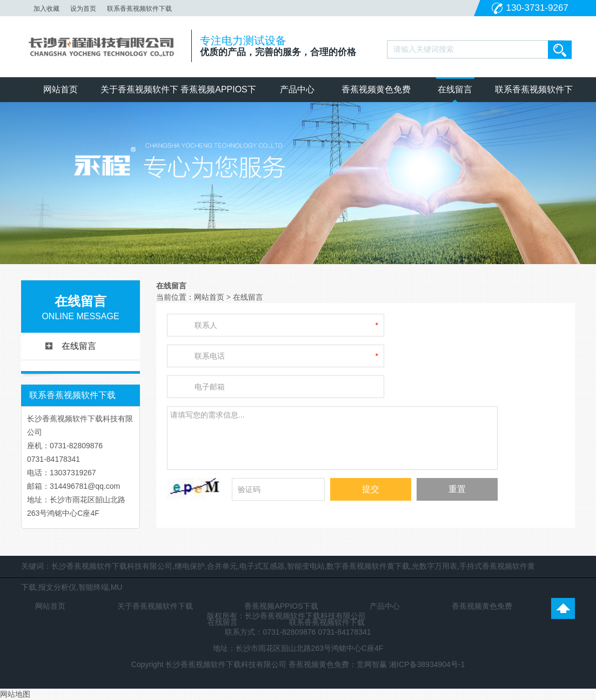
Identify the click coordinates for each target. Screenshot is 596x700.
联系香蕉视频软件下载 (139, 9)
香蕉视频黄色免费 (376, 89)
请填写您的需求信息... (332, 436)
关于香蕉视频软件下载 (139, 93)
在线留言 (455, 89)
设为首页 (83, 9)
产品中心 (297, 89)
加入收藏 (46, 9)
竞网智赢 (372, 664)
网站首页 (61, 89)
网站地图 (15, 694)
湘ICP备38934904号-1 (427, 664)
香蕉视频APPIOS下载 (218, 93)
